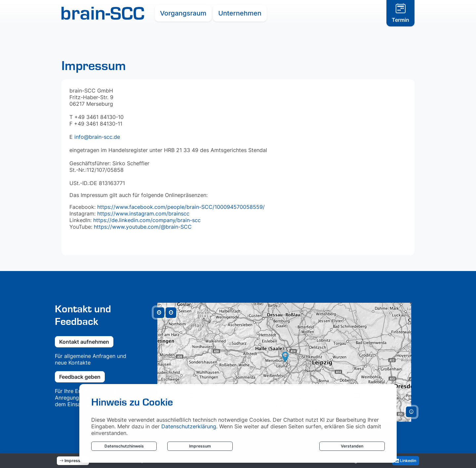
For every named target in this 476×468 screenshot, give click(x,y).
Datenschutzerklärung (189, 426)
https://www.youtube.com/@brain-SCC (142, 227)
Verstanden (352, 446)
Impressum (200, 446)
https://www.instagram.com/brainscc (143, 214)
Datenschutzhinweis (124, 446)
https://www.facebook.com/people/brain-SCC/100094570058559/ (181, 207)
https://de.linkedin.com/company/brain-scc (147, 220)
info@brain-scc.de (97, 137)
